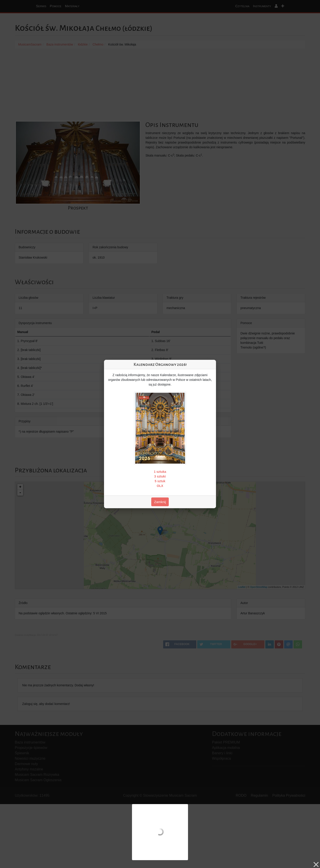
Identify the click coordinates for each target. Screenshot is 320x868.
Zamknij (160, 502)
